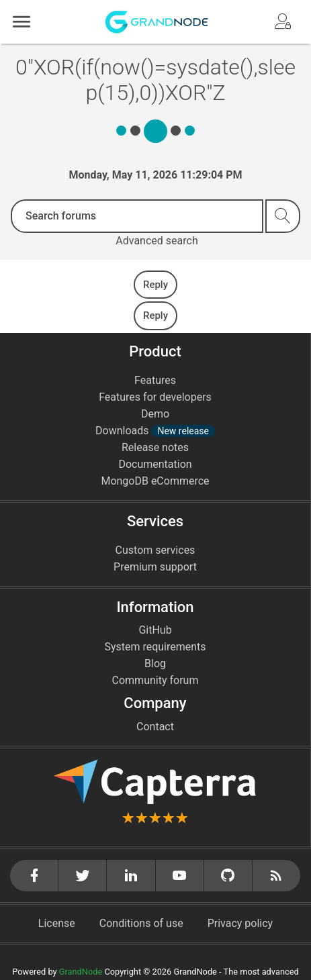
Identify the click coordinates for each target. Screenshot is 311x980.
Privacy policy (240, 923)
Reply (155, 285)
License (57, 923)
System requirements (155, 647)
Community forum (155, 680)
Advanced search (157, 241)
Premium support (155, 567)
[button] (21, 22)
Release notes (155, 447)
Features (155, 380)
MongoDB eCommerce (155, 481)
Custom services (155, 550)
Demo (155, 414)
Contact (155, 727)
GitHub (155, 630)
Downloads (155, 431)
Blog (155, 664)
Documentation (155, 464)
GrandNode (81, 972)
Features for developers (155, 397)
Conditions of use (141, 923)
